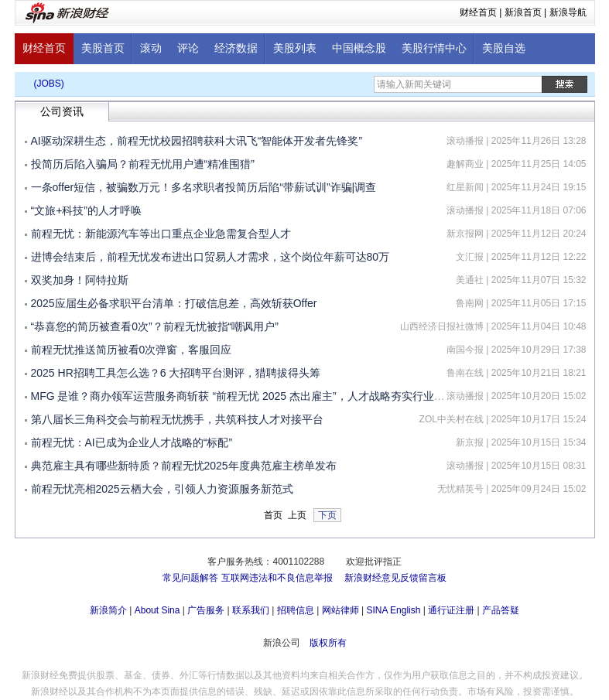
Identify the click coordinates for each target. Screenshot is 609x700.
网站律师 (340, 610)
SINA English (393, 610)
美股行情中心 (434, 48)
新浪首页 (523, 12)
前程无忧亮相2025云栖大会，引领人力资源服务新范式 (162, 489)
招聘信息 (296, 610)
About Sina (157, 610)
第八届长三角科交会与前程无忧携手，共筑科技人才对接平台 (177, 419)
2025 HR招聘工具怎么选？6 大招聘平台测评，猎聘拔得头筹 (176, 373)
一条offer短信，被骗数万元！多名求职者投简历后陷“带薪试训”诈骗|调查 (204, 187)
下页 (327, 515)
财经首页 (478, 12)
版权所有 (328, 643)
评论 (188, 48)
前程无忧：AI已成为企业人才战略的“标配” (132, 442)
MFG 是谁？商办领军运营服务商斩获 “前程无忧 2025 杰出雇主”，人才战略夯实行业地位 (243, 396)
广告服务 (206, 610)
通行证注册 (451, 610)
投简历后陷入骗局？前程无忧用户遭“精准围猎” (143, 164)
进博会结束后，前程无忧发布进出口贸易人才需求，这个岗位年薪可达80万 (210, 257)
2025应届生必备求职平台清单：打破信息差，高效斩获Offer (174, 303)
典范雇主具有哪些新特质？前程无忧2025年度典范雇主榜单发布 (184, 466)
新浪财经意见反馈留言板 (395, 578)
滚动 (151, 48)
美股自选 (504, 48)
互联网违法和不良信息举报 (277, 578)
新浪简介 (108, 610)
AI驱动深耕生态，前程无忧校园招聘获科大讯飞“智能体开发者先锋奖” (197, 141)
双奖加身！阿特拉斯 (80, 280)
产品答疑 (501, 610)
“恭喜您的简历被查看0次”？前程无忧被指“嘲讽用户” (155, 326)
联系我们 (251, 610)
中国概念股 (359, 48)
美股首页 (103, 48)
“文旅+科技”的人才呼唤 (87, 210)
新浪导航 (568, 12)
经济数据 (236, 48)
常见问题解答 (190, 578)
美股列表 (295, 48)
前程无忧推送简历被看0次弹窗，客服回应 (132, 350)
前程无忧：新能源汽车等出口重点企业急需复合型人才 (161, 234)
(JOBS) (49, 84)
